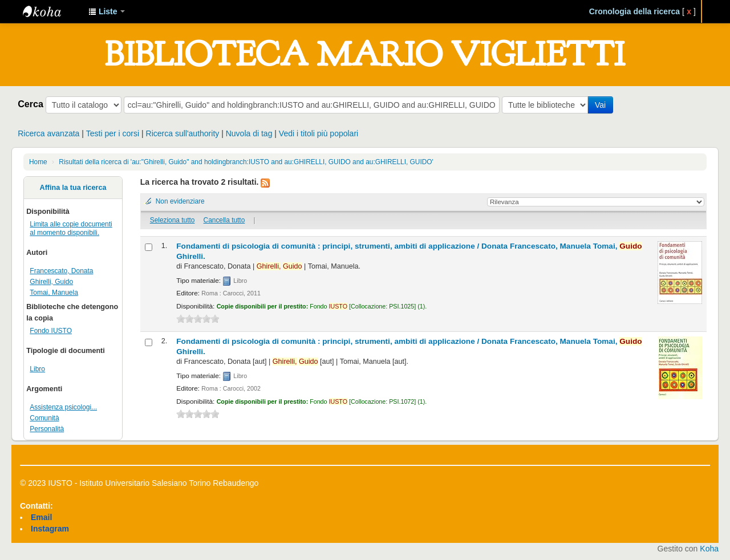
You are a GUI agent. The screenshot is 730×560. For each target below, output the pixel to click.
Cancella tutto (224, 220)
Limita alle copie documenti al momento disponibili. (71, 228)
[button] (107, 11)
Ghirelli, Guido (51, 282)
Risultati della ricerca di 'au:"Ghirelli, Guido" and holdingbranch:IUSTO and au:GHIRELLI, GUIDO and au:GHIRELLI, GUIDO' (246, 162)
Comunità (44, 418)
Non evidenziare (180, 201)
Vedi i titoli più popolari (319, 133)
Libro (37, 369)
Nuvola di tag (249, 133)
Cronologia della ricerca (635, 11)
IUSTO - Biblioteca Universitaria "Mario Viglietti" (51, 11)
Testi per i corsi (113, 133)
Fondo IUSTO (51, 331)
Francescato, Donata (61, 271)
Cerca (31, 104)
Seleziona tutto (173, 220)
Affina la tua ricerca (73, 188)
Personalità (47, 429)
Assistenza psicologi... (63, 407)
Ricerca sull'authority (183, 133)
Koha (709, 549)
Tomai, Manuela (54, 293)
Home (38, 162)
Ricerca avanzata (48, 133)
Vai (600, 105)
